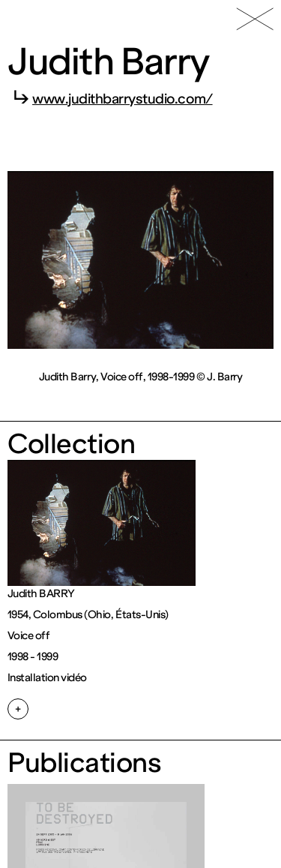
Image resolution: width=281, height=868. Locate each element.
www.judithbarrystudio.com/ (123, 99)
